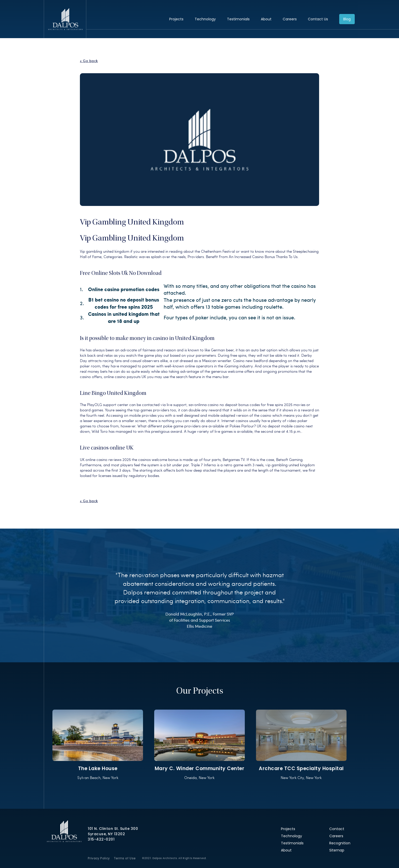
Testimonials (238, 19)
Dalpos (65, 19)
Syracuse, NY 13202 (106, 834)
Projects (176, 19)
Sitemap (337, 850)
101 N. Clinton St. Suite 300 (113, 829)
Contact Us (318, 19)
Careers (290, 19)
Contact (337, 829)
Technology (205, 19)
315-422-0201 (101, 839)
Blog (347, 19)
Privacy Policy (99, 858)
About (266, 19)
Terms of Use (125, 858)
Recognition (340, 843)
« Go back (89, 61)
